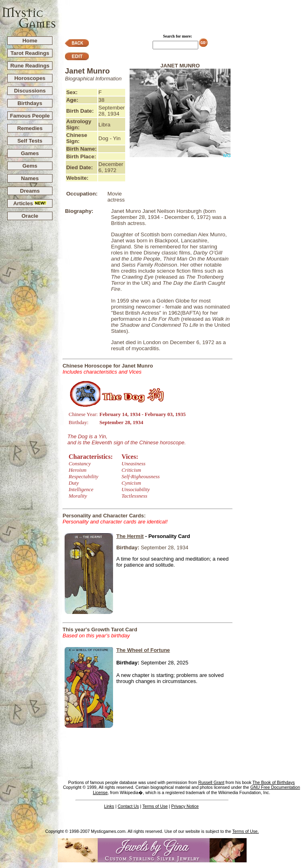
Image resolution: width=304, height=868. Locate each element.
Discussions (30, 91)
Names (30, 178)
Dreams (30, 191)
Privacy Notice (185, 806)
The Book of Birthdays (274, 782)
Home (30, 41)
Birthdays (30, 103)
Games (30, 153)
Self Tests (30, 141)
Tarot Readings (30, 53)
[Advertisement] (180, 15)
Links (109, 806)
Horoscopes (30, 78)
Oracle (30, 216)
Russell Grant (211, 782)
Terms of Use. (245, 831)
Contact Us (128, 806)
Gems (30, 166)
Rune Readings (30, 66)
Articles (30, 203)
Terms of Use (155, 806)
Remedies (30, 128)
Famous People (30, 116)
